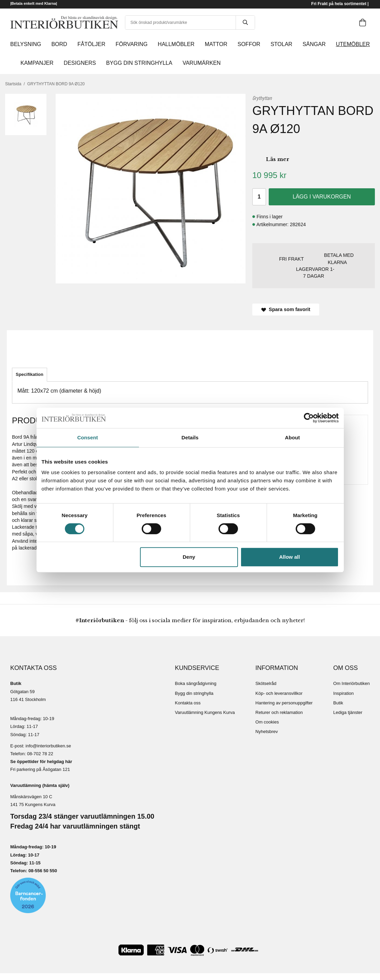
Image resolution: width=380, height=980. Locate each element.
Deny (189, 557)
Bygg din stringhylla (194, 693)
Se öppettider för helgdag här (41, 762)
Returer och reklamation (279, 712)
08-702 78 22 (40, 754)
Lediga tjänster (348, 712)
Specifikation (30, 374)
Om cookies (267, 722)
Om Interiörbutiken (351, 683)
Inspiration (343, 693)
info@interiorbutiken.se (48, 746)
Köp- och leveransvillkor (279, 693)
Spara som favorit (286, 309)
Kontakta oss (188, 703)
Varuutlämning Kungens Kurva (205, 712)
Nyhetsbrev (267, 732)
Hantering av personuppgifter (284, 703)
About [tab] (293, 437)
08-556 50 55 (41, 871)
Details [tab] (190, 437)
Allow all (290, 557)
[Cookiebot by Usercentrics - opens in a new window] (309, 418)
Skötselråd (266, 683)
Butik (338, 703)
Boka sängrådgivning (195, 683)
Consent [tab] (88, 437)
